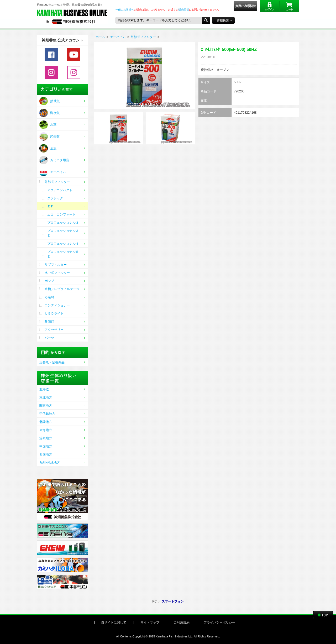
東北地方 (46, 397)
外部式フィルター (143, 37)
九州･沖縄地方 (50, 463)
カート (289, 6)
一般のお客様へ (125, 10)
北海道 (44, 389)
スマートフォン (173, 601)
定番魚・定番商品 (52, 362)
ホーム (100, 37)
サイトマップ (150, 622)
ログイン (270, 6)
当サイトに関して (114, 622)
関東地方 (46, 406)
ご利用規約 (182, 622)
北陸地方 (46, 422)
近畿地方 (46, 438)
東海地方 (46, 430)
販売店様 (184, 10)
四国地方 (46, 454)
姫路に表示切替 (246, 6)
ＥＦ (164, 37)
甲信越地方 (47, 414)
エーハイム (118, 37)
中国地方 (46, 446)
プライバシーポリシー (219, 622)
